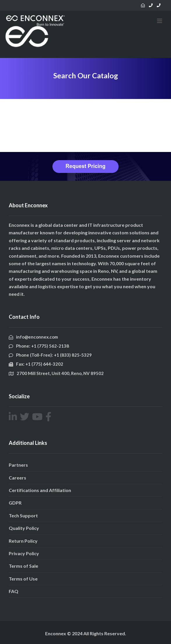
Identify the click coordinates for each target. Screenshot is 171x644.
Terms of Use (23, 579)
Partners (18, 465)
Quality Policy (24, 528)
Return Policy (23, 541)
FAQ (14, 591)
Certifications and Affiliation (40, 490)
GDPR (15, 503)
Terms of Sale (23, 566)
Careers (17, 478)
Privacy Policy (24, 553)
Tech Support (23, 515)
